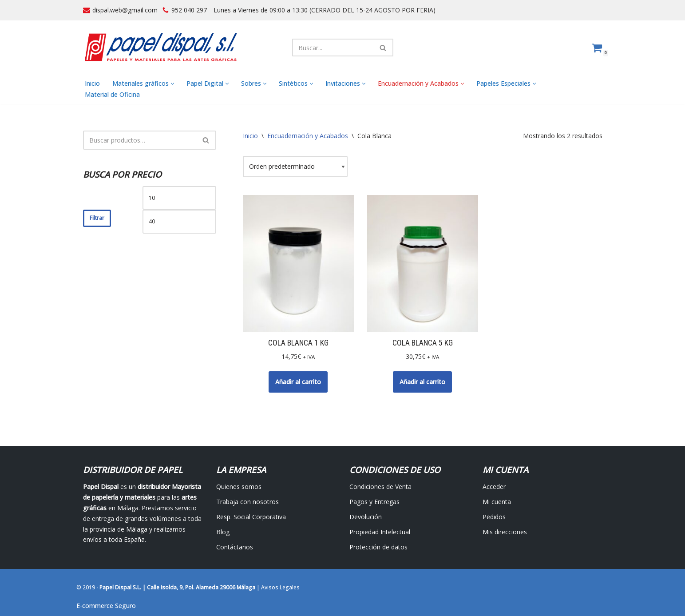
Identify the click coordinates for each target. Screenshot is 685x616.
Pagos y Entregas (374, 502)
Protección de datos (378, 547)
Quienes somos (239, 487)
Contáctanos (235, 547)
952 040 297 (189, 10)
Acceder (494, 487)
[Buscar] (333, 48)
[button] (172, 84)
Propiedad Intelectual (380, 532)
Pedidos (494, 517)
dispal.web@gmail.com (125, 10)
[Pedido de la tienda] (295, 167)
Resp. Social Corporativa (251, 517)
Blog (223, 532)
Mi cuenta (497, 502)
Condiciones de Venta (380, 487)
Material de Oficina (112, 94)
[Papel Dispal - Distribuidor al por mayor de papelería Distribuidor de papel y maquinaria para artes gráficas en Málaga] (161, 47)
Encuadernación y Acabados (308, 136)
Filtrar (97, 218)
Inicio (92, 83)
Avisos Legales (280, 587)
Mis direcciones (505, 532)
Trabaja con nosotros (247, 502)
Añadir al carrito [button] (298, 382)
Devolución (366, 517)
